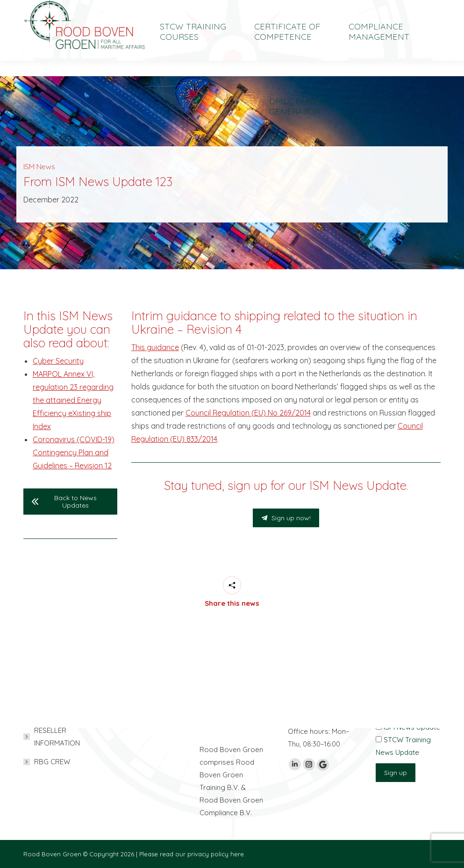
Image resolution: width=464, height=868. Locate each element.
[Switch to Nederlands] (369, 8)
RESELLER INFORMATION (57, 737)
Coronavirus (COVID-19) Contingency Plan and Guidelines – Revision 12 (74, 452)
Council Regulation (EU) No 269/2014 (248, 413)
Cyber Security (58, 361)
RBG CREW (52, 762)
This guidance (155, 347)
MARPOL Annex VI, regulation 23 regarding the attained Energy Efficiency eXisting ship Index (73, 400)
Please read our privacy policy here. (192, 854)
